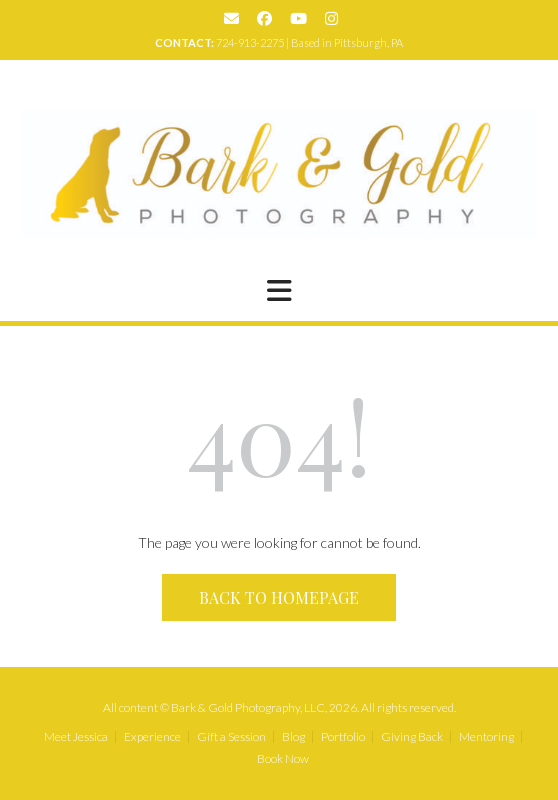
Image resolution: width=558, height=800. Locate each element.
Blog (293, 737)
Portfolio (343, 737)
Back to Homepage (279, 597)
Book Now (283, 759)
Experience (152, 737)
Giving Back (412, 737)
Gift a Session (231, 737)
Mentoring (486, 737)
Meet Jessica (76, 737)
